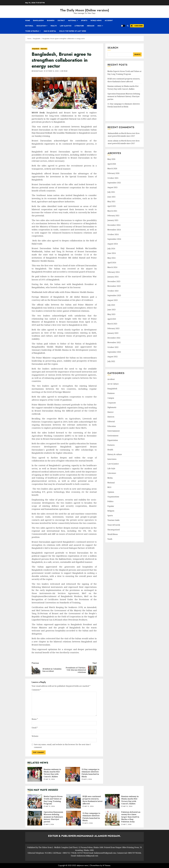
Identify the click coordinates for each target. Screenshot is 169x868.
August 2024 (113, 244)
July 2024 (111, 249)
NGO (99, 26)
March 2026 (112, 169)
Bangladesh (38, 20)
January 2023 (113, 333)
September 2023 (114, 295)
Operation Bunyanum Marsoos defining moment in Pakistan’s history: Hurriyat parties (124, 96)
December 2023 (114, 281)
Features (111, 445)
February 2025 (113, 216)
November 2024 (114, 230)
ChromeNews (95, 865)
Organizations (113, 497)
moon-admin (113, 141)
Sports (84, 20)
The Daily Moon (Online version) (85, 10)
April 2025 (112, 206)
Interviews (112, 459)
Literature (79, 26)
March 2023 (112, 324)
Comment (36, 690)
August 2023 (113, 300)
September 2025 (114, 183)
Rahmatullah (38, 71)
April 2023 (112, 319)
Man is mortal (50, 31)
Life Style (111, 469)
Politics (110, 501)
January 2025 (113, 220)
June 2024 (111, 253)
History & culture (115, 454)
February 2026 (113, 173)
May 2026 (111, 159)
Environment (113, 436)
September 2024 (114, 239)
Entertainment (114, 431)
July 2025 (111, 192)
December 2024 (114, 225)
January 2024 (113, 277)
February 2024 (113, 272)
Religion (111, 511)
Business (51, 20)
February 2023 (113, 328)
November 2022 (114, 342)
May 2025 (111, 202)
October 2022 (113, 347)
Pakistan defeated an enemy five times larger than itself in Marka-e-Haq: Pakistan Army (112, 818)
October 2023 (113, 291)
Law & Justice (66, 26)
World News (96, 20)
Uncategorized (114, 530)
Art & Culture (113, 384)
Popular (111, 506)
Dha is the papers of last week (73, 31)
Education (41, 26)
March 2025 (112, 211)
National (72, 20)
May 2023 (111, 314)
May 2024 (111, 258)
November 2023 (114, 286)
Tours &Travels (32, 31)
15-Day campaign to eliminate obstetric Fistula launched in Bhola (73, 774)
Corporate (112, 403)
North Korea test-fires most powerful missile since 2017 (124, 142)
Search (113, 48)
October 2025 (113, 178)
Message (91, 26)
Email (35, 728)
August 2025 (113, 187)
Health (54, 26)
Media (110, 478)
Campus (111, 398)
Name (35, 719)
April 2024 (112, 263)
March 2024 (112, 267)
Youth (110, 539)
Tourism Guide (113, 520)
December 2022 (114, 338)
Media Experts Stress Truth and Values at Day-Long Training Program (35, 801)
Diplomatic (44, 49)
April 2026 (112, 164)
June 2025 (111, 197)
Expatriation (113, 440)
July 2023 (111, 305)
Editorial (29, 26)
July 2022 (111, 361)
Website (35, 736)
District (61, 20)
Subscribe (136, 26)
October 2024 (113, 234)
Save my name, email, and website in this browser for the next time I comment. (62, 746)
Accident (109, 20)
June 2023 (111, 310)
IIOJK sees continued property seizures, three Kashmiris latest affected (74, 801)
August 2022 (113, 357)
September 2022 (114, 352)
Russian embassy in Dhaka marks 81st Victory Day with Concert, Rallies (35, 774)
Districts (111, 417)
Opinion (111, 492)
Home (28, 20)
